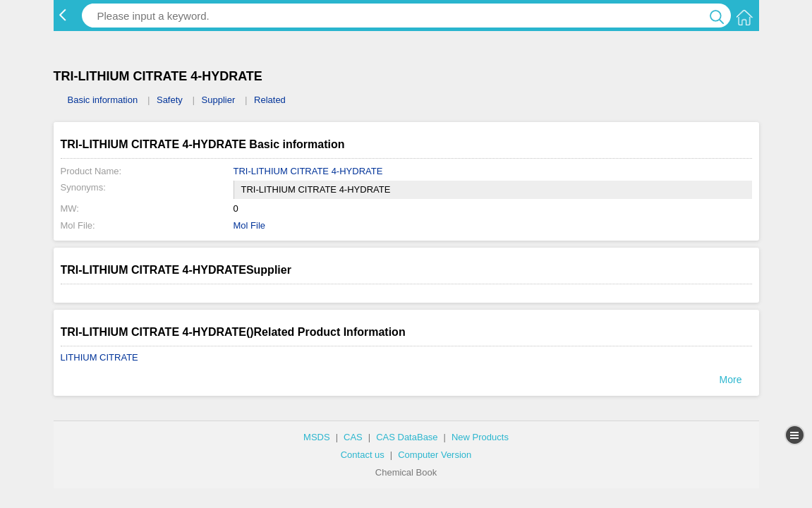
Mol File (250, 225)
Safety (170, 100)
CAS (353, 437)
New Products (480, 437)
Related (270, 100)
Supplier (219, 100)
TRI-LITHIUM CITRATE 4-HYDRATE (308, 171)
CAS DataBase (407, 437)
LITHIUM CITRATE (99, 357)
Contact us (363, 455)
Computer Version (435, 455)
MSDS (317, 437)
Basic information (103, 100)
